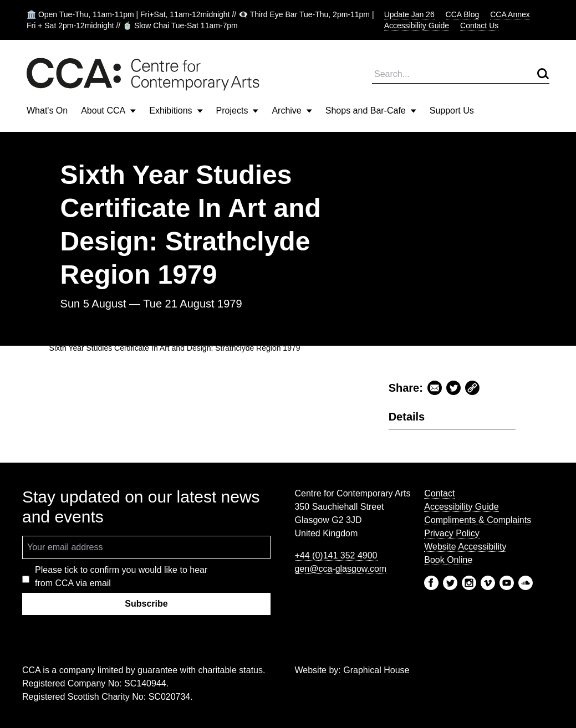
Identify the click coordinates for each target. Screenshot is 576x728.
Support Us (452, 111)
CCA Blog (463, 14)
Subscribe (146, 604)
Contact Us (479, 25)
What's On (47, 111)
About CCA (108, 111)
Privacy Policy (452, 533)
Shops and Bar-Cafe (371, 111)
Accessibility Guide (417, 25)
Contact (439, 493)
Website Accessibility (465, 547)
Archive (292, 111)
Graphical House (376, 670)
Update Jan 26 (409, 14)
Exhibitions (176, 111)
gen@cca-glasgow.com (341, 569)
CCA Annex (510, 14)
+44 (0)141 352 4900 (336, 555)
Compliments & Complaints (478, 520)
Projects (238, 111)
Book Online (448, 560)
